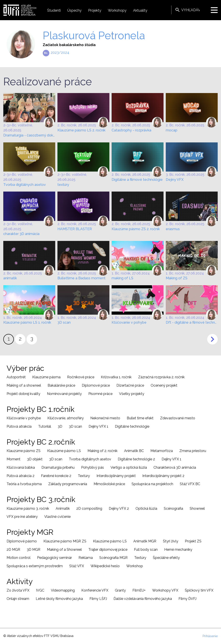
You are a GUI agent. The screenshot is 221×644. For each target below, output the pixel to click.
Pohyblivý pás (93, 467)
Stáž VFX (77, 566)
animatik (10, 278)
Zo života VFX (18, 590)
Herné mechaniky (178, 550)
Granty (120, 590)
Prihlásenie (210, 636)
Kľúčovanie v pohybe (129, 322)
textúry (63, 185)
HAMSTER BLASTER (75, 229)
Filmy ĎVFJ (187, 599)
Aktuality (140, 10)
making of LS (122, 278)
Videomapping (63, 590)
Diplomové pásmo (22, 541)
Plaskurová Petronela (94, 36)
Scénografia (173, 509)
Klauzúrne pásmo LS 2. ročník (81, 130)
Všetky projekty (132, 394)
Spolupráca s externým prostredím (35, 566)
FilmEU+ (139, 590)
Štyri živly (171, 541)
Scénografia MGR (113, 558)
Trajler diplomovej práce (108, 550)
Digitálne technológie (132, 426)
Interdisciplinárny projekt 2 (163, 476)
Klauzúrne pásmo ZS (24, 451)
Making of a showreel (24, 385)
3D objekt (35, 459)
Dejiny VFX (175, 180)
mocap (172, 130)
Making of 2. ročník (102, 451)
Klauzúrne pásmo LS (64, 451)
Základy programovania (68, 484)
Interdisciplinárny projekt (116, 476)
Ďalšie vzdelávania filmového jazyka (143, 599)
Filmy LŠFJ (98, 599)
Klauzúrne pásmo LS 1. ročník (27, 322)
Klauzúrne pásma (46, 377)
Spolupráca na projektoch (152, 484)
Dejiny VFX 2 (119, 509)
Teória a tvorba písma (24, 484)
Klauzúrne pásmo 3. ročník (28, 509)
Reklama (86, 558)
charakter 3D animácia (21, 234)
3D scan (64, 322)
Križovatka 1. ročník (116, 377)
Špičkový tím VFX (199, 590)
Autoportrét (16, 377)
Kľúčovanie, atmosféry (66, 418)
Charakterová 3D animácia (175, 467)
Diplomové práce (96, 385)
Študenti (54, 10)
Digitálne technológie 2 (136, 459)
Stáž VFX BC (190, 484)
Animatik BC (134, 451)
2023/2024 (60, 53)
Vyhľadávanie (177, 10)
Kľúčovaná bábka (21, 467)
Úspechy (74, 10)
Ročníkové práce (81, 377)
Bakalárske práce (61, 385)
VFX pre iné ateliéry (22, 517)
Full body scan (146, 550)
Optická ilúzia (146, 509)
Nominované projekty (64, 394)
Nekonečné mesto (105, 418)
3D (60, 426)
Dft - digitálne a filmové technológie (192, 322)
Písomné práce (100, 394)
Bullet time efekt (140, 418)
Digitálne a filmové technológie (137, 180)
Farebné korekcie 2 (56, 476)
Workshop (135, 566)
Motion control (19, 558)
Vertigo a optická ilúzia (129, 467)
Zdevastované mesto (178, 418)
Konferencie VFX (95, 590)
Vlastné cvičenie (57, 517)
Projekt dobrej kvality (23, 394)
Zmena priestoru (193, 451)
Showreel (197, 509)
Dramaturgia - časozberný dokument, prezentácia (29, 135)
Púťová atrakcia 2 (20, 476)
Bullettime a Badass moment (81, 278)
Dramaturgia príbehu (58, 467)
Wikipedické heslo (105, 566)
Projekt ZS (193, 541)
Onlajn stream (18, 599)
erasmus (173, 229)
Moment (13, 459)
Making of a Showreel (64, 550)
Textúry (84, 476)
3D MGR (34, 550)
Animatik (63, 509)
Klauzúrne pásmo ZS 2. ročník (136, 229)
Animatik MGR (145, 541)
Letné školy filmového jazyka (59, 599)
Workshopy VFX (165, 590)
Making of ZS (177, 278)
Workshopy (117, 10)
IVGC (40, 590)
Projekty (95, 10)
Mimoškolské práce (109, 484)
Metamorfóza (162, 451)
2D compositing (89, 509)
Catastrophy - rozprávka (131, 130)
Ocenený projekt (164, 385)
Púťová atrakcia (19, 426)
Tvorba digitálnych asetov (25, 185)
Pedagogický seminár (54, 558)
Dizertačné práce (130, 385)
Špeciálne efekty (166, 558)
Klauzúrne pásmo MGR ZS (65, 541)
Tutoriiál (45, 426)
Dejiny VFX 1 (98, 426)
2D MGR (13, 550)
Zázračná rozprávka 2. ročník (161, 377)
